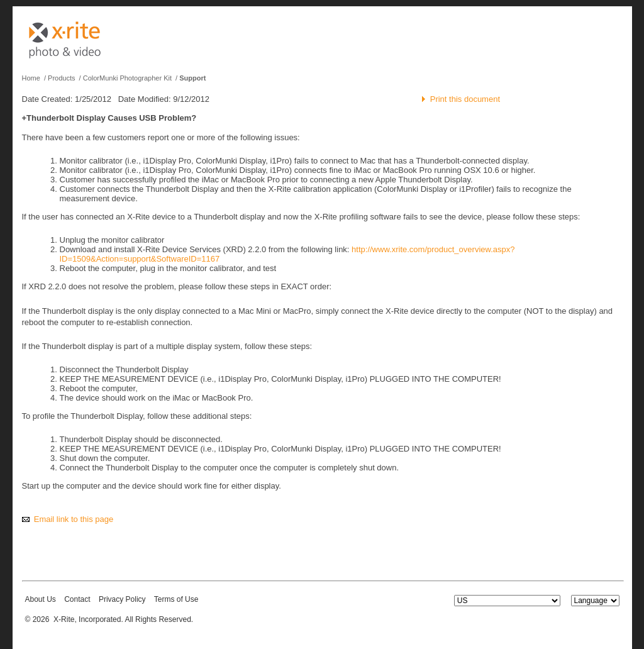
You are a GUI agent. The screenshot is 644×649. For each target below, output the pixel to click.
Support (192, 78)
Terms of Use (176, 599)
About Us (41, 599)
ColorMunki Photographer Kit (127, 78)
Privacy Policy (122, 599)
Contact (77, 599)
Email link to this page (74, 519)
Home (31, 78)
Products (61, 78)
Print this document (465, 99)
